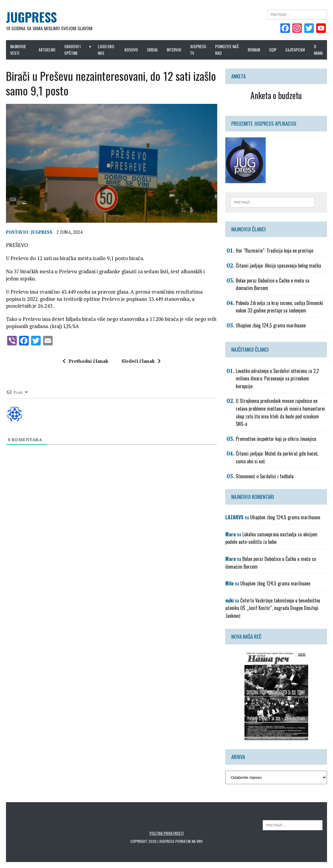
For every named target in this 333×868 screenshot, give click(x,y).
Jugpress (42, 232)
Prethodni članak (85, 361)
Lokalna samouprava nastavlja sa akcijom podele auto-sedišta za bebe (271, 538)
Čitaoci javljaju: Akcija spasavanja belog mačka (278, 265)
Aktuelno (47, 50)
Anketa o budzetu (276, 95)
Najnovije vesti (18, 50)
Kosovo (131, 50)
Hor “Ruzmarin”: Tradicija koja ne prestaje (275, 251)
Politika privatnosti (167, 833)
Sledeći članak (141, 361)
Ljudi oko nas (106, 50)
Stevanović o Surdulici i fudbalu (265, 476)
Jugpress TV (198, 50)
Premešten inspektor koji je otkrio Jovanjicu (276, 439)
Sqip (273, 50)
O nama (318, 50)
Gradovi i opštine (72, 50)
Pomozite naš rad (227, 50)
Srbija (152, 50)
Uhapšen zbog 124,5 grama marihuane (271, 325)
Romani (254, 50)
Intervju (174, 50)
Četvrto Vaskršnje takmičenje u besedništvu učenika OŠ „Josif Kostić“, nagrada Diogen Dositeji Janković (273, 608)
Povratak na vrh (189, 841)
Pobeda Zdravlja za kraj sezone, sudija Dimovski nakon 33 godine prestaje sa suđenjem (279, 307)
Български (295, 50)
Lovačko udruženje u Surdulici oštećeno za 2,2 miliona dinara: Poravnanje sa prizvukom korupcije (277, 378)
